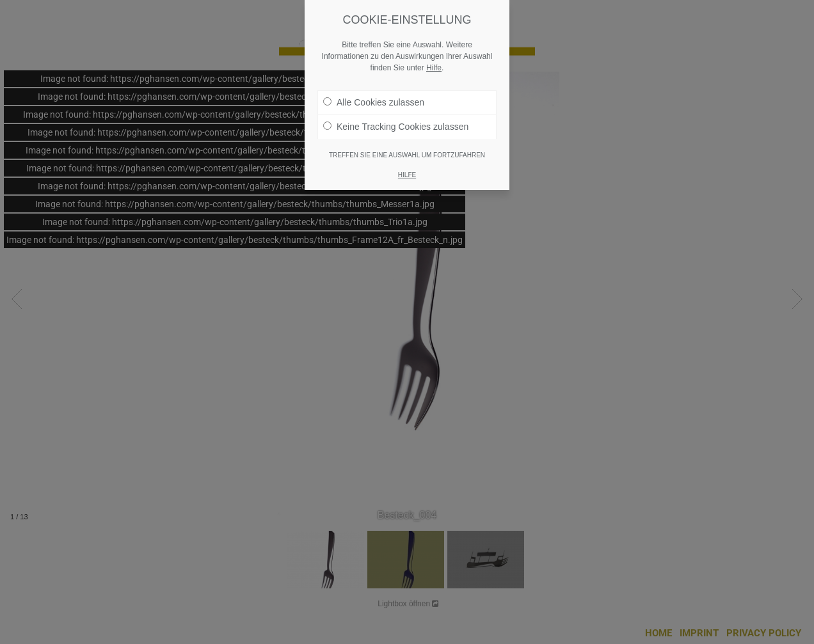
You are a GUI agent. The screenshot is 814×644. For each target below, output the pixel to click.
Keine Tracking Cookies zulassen (396, 127)
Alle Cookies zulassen (374, 102)
